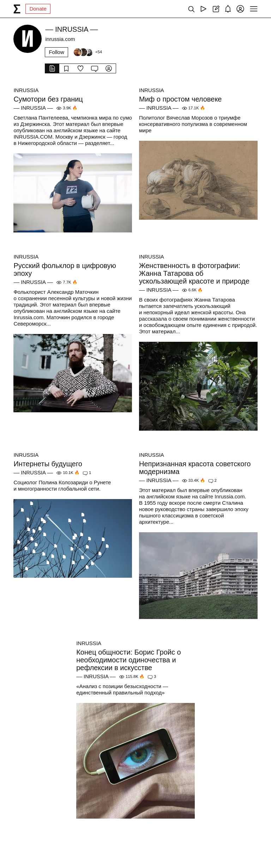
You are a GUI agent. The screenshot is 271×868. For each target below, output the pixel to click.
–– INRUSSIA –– (33, 108)
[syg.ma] (17, 9)
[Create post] (216, 9)
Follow (56, 52)
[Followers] (88, 52)
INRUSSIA (26, 90)
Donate (38, 9)
